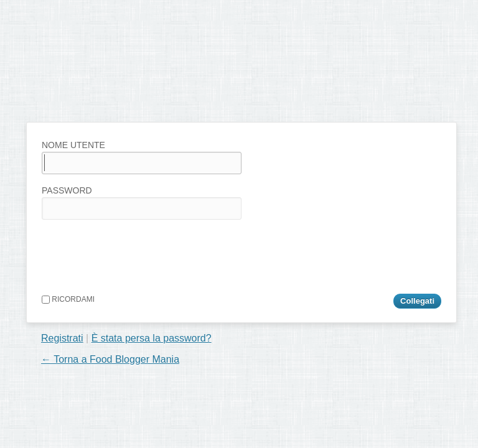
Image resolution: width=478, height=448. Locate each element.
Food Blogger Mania (123, 96)
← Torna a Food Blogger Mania (110, 359)
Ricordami (68, 299)
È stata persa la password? (152, 338)
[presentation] (136, 254)
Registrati (62, 338)
